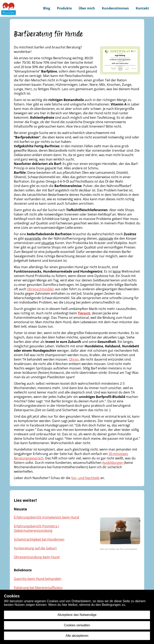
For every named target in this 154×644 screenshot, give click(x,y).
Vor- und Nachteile (85, 478)
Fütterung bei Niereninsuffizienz (38, 588)
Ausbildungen (113, 463)
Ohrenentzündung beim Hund (37, 557)
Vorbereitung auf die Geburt (35, 548)
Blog (47, 8)
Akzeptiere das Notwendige (77, 615)
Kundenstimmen (115, 8)
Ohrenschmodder (41, 289)
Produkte (64, 8)
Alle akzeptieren (77, 636)
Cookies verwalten (77, 625)
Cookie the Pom (116, 549)
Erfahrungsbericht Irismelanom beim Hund (46, 517)
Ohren (74, 359)
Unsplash (133, 549)
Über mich (87, 8)
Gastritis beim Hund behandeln (38, 579)
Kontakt (142, 8)
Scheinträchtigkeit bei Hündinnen (39, 539)
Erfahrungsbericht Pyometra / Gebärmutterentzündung (36, 528)
